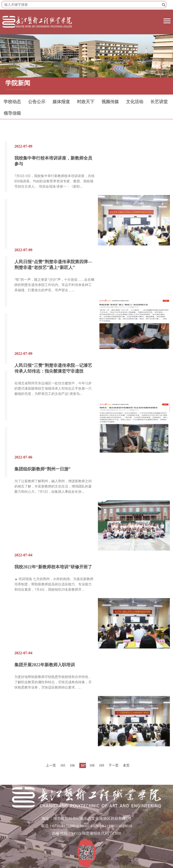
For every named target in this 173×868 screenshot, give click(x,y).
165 (63, 765)
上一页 (51, 765)
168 (92, 765)
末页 (126, 765)
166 (72, 765)
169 (101, 765)
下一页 (113, 765)
